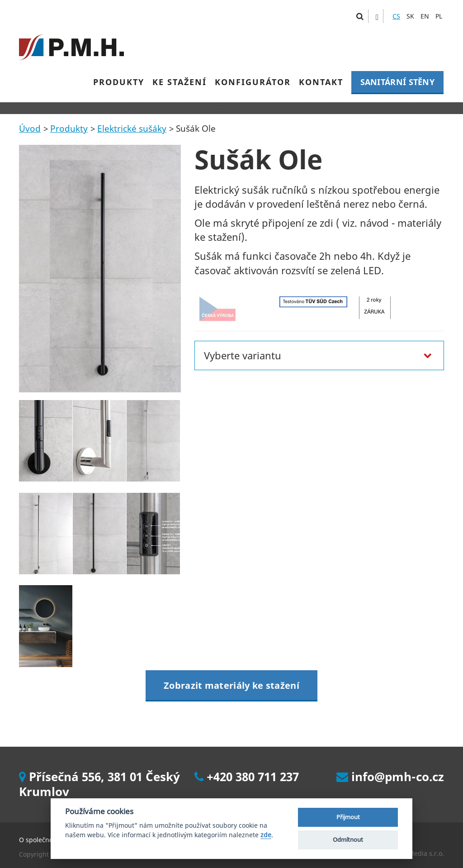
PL (439, 16)
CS (396, 16)
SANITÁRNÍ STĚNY (398, 82)
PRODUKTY (119, 82)
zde (266, 835)
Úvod (30, 129)
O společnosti (40, 840)
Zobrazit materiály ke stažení (231, 685)
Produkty (69, 129)
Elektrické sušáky (132, 129)
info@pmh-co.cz (390, 777)
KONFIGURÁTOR (253, 82)
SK (410, 16)
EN (425, 16)
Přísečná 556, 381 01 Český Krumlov (99, 784)
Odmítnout (348, 839)
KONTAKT (321, 82)
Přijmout (348, 817)
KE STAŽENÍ (180, 82)
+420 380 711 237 (247, 777)
